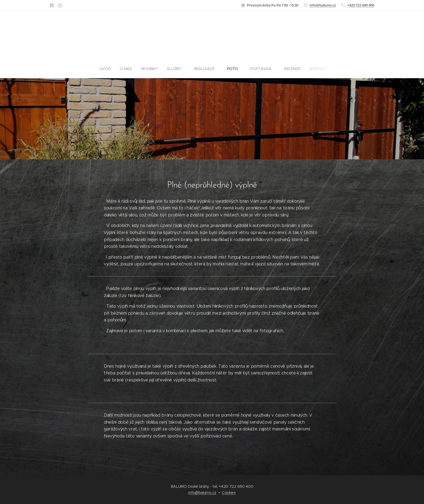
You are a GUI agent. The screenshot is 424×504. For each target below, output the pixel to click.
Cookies (229, 493)
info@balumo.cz (323, 5)
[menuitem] (172, 69)
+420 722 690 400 (361, 5)
